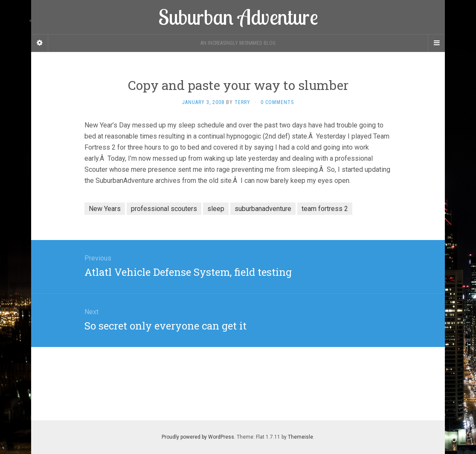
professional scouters (164, 209)
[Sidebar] (40, 43)
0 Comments (277, 102)
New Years (105, 209)
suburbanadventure (263, 209)
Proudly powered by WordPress (198, 437)
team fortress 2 (325, 209)
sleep (216, 209)
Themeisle (300, 437)
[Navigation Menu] (436, 43)
